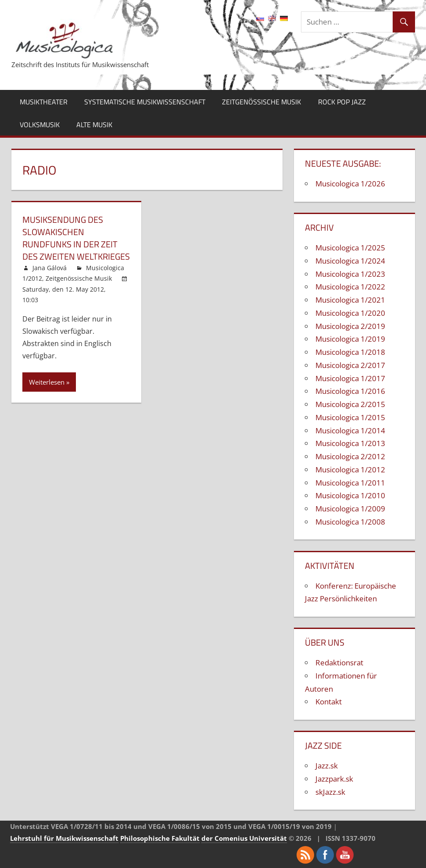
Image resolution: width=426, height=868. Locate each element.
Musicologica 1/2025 (350, 248)
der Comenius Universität (244, 838)
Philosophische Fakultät (160, 838)
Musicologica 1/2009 (350, 509)
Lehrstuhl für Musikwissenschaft (64, 838)
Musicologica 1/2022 (350, 287)
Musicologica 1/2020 (350, 313)
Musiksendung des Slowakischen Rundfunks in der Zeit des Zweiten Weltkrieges (76, 238)
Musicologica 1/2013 (350, 443)
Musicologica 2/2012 (350, 456)
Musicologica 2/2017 (350, 365)
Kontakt (329, 702)
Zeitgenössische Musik (261, 102)
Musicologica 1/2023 (350, 274)
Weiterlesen (47, 382)
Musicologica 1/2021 (350, 300)
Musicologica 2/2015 (350, 404)
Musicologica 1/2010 (350, 495)
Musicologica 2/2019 (350, 326)
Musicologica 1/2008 (350, 522)
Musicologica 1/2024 (350, 261)
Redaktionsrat (339, 663)
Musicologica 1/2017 (350, 378)
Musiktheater (44, 102)
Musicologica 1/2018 (350, 352)
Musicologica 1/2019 (350, 339)
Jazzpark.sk (334, 779)
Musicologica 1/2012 (350, 470)
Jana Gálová (50, 268)
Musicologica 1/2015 (350, 417)
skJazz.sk (330, 792)
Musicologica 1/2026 (350, 184)
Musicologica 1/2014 (350, 430)
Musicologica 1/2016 (350, 391)
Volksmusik (40, 125)
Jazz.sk (327, 766)
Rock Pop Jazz (342, 102)
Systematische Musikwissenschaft (145, 102)
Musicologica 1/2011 (350, 483)
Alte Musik (94, 125)
